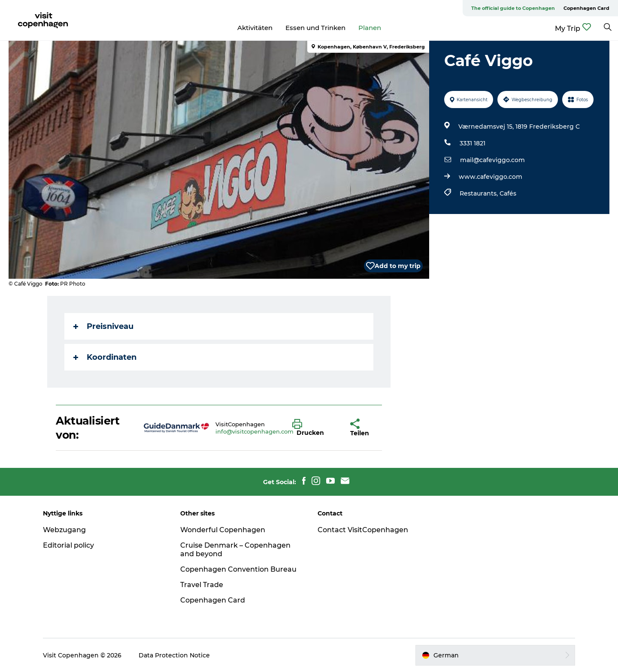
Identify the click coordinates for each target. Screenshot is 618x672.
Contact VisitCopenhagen (363, 530)
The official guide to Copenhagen (513, 8)
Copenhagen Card (586, 8)
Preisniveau (103, 326)
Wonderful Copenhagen (223, 530)
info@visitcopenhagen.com (254, 431)
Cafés (508, 193)
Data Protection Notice (174, 655)
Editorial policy (68, 545)
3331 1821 (473, 143)
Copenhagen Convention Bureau (238, 569)
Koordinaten (105, 357)
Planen (370, 28)
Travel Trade (202, 585)
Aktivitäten (255, 28)
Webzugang (64, 530)
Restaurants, (480, 193)
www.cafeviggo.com (491, 177)
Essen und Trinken (315, 28)
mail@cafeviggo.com (492, 160)
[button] (315, 428)
